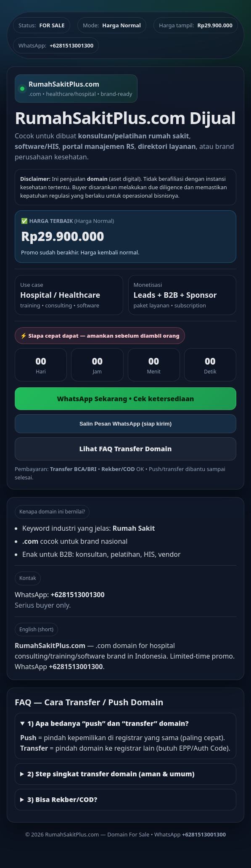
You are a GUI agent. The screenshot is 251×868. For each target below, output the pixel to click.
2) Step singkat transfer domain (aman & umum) (111, 774)
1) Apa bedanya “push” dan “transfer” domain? (108, 723)
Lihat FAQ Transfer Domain (125, 449)
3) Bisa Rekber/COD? (62, 799)
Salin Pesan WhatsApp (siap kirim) (125, 424)
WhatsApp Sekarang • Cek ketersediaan (125, 399)
